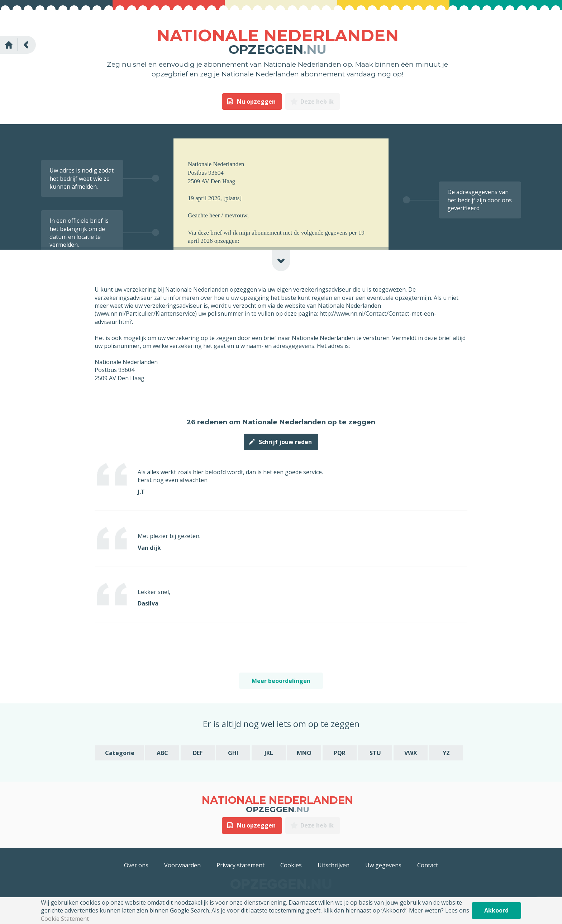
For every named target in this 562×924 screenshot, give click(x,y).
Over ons (136, 865)
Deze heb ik (317, 102)
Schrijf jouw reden (285, 442)
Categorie (120, 753)
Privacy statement (240, 865)
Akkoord (496, 910)
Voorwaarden (182, 865)
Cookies (291, 865)
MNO (304, 753)
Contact (428, 865)
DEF (198, 753)
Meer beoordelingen (281, 681)
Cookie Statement (65, 919)
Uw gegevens (383, 865)
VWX (411, 753)
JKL (269, 753)
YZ (446, 753)
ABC (162, 753)
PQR (340, 753)
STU (375, 753)
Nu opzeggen (256, 102)
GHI (233, 753)
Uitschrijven (334, 865)
